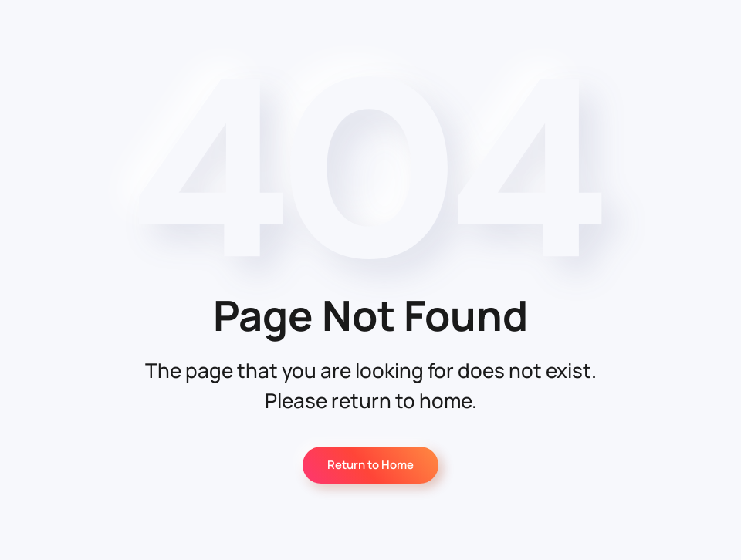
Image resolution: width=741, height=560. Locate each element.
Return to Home (370, 465)
